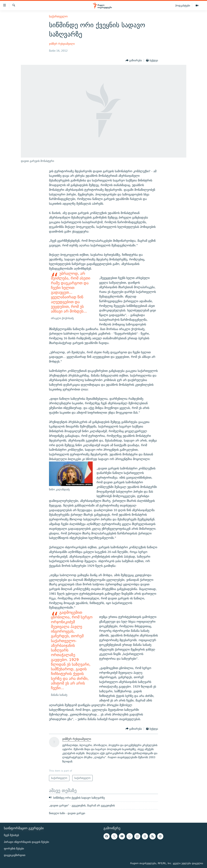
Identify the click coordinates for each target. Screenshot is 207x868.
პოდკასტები (183, 5)
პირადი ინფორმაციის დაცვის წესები (26, 842)
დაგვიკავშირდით (15, 855)
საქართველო (58, 16)
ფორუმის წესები (14, 848)
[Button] (134, 60)
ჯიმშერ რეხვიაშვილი (62, 44)
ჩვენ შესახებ (11, 835)
